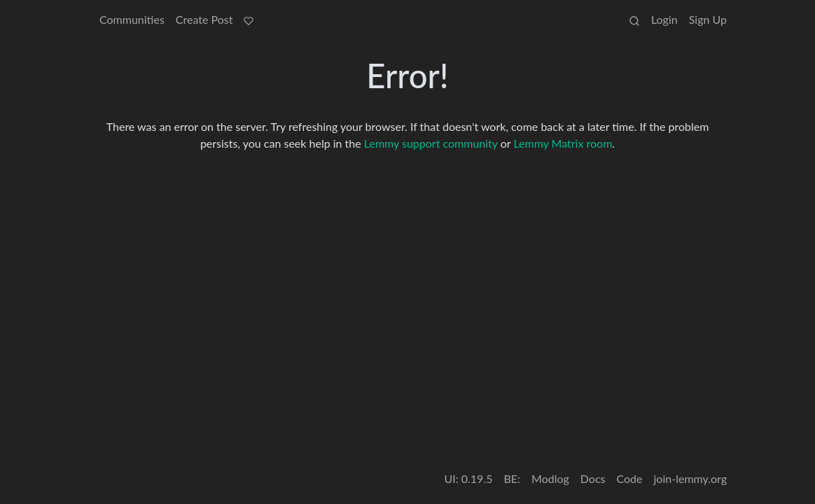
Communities (132, 19)
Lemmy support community (431, 143)
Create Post (204, 19)
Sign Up (708, 19)
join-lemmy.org (690, 478)
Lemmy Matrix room (563, 143)
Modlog (550, 478)
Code (630, 478)
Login (664, 19)
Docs (593, 478)
